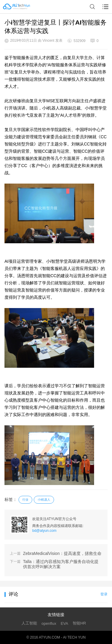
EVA (64, 623)
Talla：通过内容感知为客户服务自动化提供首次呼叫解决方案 (61, 564)
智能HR (79, 623)
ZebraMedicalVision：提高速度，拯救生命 (62, 553)
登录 (104, 594)
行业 (25, 500)
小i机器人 (44, 500)
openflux (49, 623)
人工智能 (29, 623)
